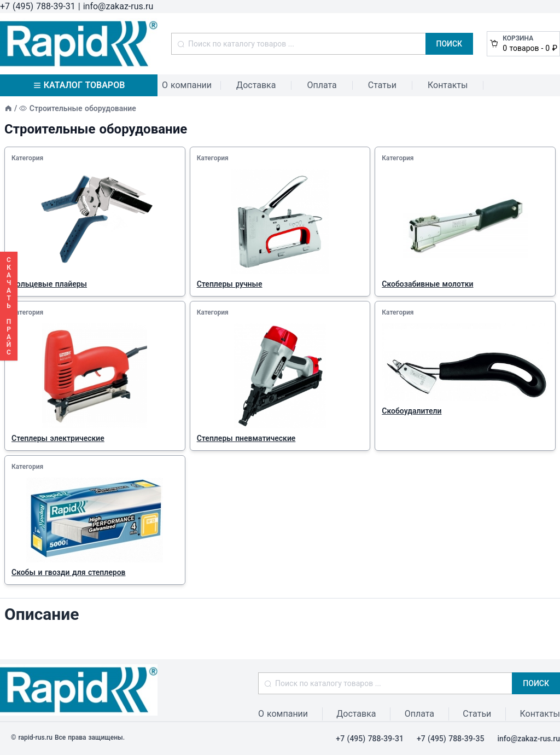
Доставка (256, 85)
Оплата (322, 85)
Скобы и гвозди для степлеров (69, 572)
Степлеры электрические (58, 438)
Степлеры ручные (230, 284)
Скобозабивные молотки (427, 284)
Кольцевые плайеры (49, 284)
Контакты (448, 85)
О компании (187, 85)
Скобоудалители (412, 411)
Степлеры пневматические (246, 438)
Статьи (382, 85)
